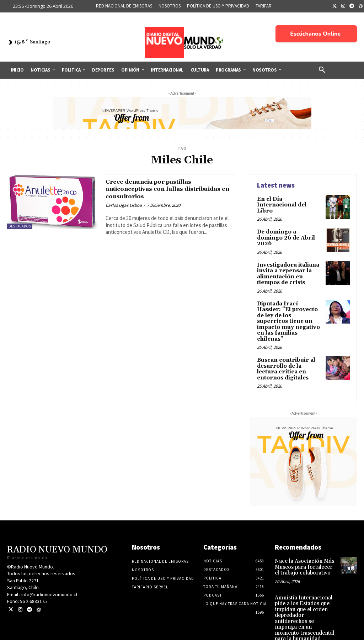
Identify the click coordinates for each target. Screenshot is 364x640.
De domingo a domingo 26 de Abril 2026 (288, 233)
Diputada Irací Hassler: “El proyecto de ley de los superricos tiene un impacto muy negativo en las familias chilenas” (290, 310)
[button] (322, 70)
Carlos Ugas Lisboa (124, 205)
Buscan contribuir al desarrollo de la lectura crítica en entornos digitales (289, 350)
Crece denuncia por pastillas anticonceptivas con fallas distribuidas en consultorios (157, 189)
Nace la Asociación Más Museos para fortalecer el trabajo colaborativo (305, 546)
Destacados (20, 226)
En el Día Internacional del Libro (288, 202)
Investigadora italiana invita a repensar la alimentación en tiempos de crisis (287, 269)
